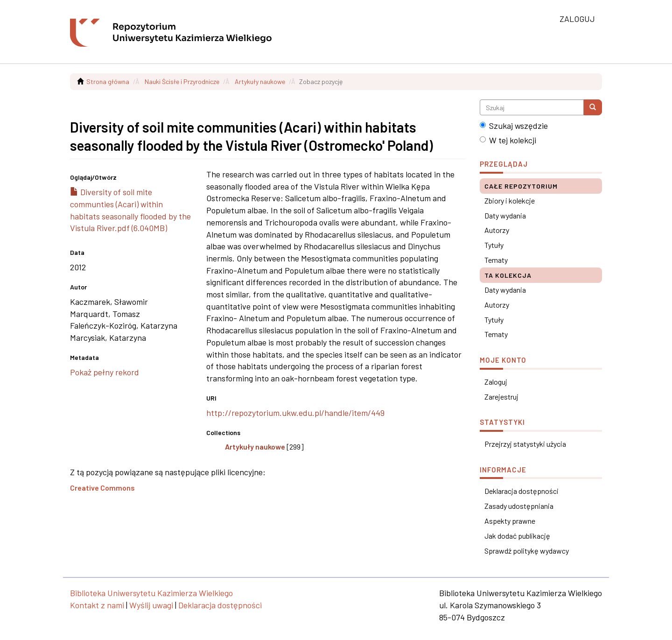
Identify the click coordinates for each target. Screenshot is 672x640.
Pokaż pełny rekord (105, 372)
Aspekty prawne (510, 521)
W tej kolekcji (508, 140)
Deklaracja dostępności (521, 491)
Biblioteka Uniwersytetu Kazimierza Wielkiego (151, 593)
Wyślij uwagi (151, 605)
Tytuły (494, 245)
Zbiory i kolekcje (510, 200)
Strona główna (108, 81)
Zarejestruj (501, 397)
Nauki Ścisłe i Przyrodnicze (182, 81)
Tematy (496, 260)
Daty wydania (505, 215)
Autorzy (497, 230)
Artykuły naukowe (260, 81)
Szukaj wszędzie (514, 126)
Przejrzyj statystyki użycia (525, 444)
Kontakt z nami (97, 605)
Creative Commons (102, 488)
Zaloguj (496, 382)
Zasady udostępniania (519, 506)
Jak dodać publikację (517, 536)
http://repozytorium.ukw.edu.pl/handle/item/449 (295, 413)
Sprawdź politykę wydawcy (527, 551)
